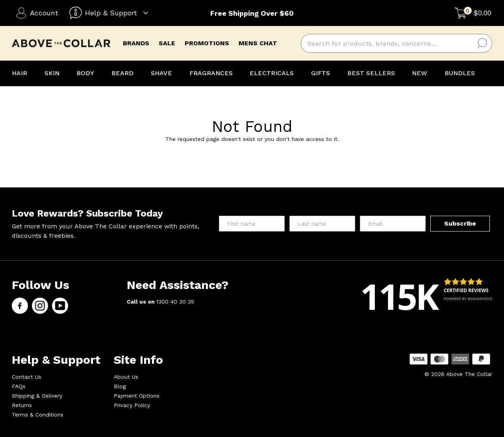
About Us (126, 377)
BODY (85, 73)
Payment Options (137, 396)
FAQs (19, 386)
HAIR (19, 73)
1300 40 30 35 (175, 302)
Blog (120, 386)
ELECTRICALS (272, 73)
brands (136, 43)
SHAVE (161, 73)
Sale (167, 43)
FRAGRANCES (211, 73)
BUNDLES (460, 73)
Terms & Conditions (38, 415)
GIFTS (321, 73)
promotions (207, 43)
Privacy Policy (132, 405)
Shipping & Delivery (37, 396)
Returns (22, 405)
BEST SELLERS (371, 73)
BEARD (122, 73)
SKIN (52, 73)
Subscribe (460, 223)
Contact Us (27, 377)
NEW (420, 73)
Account (37, 13)
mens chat (258, 43)
